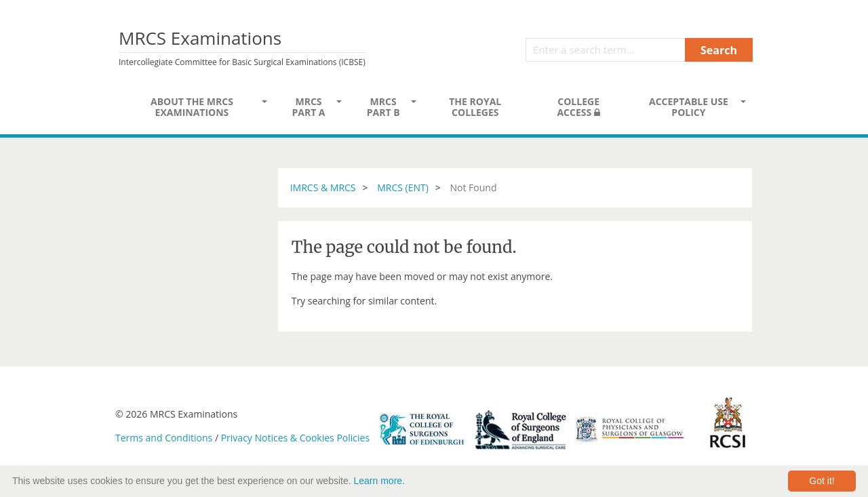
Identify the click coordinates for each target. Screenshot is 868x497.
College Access (578, 107)
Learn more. (379, 481)
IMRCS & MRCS (323, 187)
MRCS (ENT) (403, 187)
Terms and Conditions (164, 438)
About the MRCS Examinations (192, 107)
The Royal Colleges (475, 107)
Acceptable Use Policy (689, 107)
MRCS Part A (308, 107)
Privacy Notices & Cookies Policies (295, 438)
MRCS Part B (383, 107)
